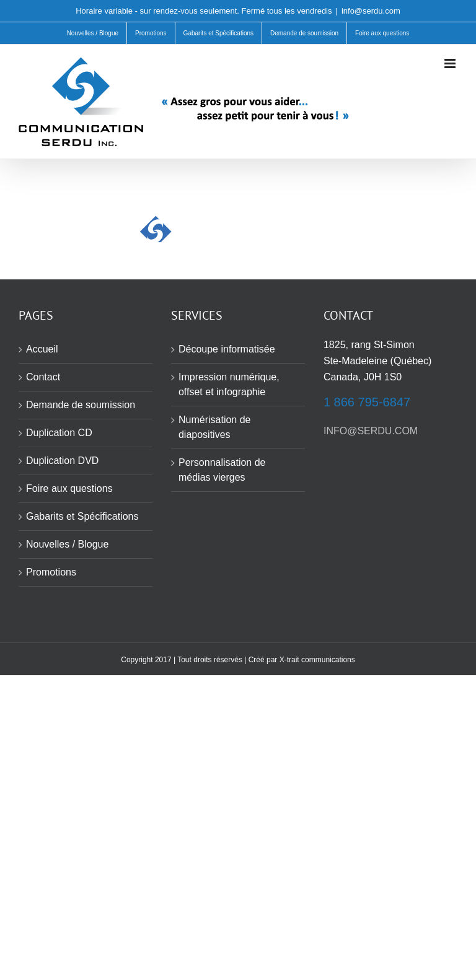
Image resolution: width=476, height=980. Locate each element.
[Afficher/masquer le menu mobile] (451, 63)
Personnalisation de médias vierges (222, 470)
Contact (43, 377)
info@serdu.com (371, 11)
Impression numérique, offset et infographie (229, 384)
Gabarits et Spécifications (82, 516)
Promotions (51, 572)
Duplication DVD (62, 461)
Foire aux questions (69, 488)
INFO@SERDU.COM (371, 431)
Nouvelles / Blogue (67, 544)
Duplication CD (59, 433)
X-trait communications (317, 660)
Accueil (42, 349)
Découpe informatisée (227, 349)
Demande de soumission (81, 405)
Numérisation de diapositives (215, 427)
